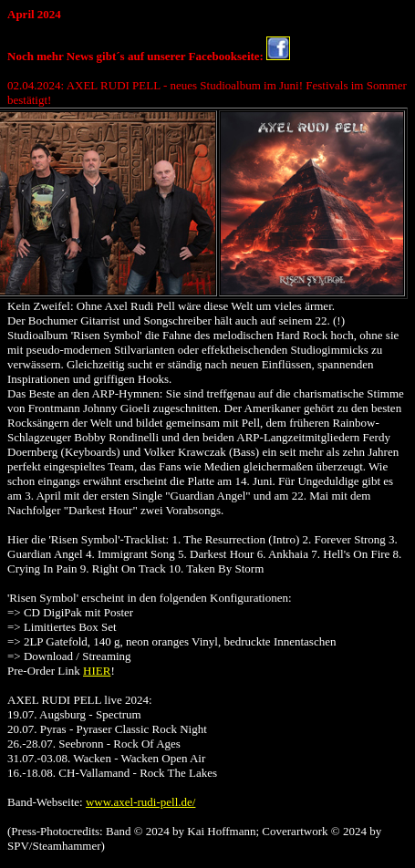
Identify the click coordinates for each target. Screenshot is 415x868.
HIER (97, 671)
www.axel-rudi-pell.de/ (140, 802)
